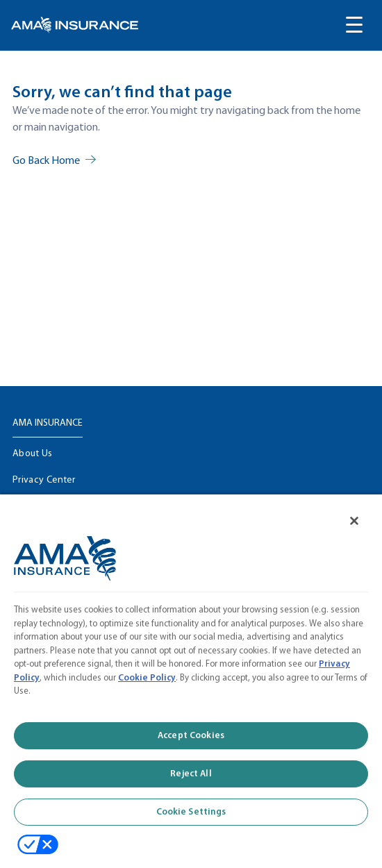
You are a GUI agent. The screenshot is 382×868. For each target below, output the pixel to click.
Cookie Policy (147, 678)
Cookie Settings (191, 812)
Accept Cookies (191, 736)
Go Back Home (46, 161)
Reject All (191, 774)
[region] (191, 681)
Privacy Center (44, 480)
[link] (75, 25)
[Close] (354, 521)
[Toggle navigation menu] (354, 25)
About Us (33, 454)
